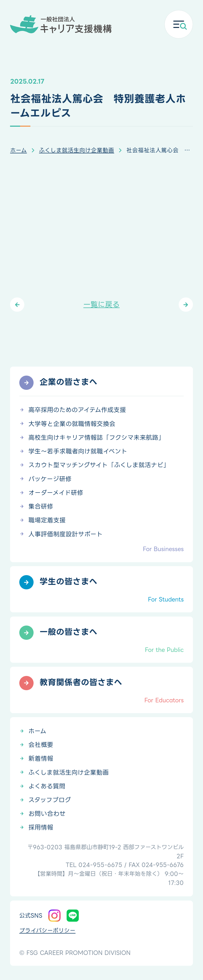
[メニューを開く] (179, 24)
